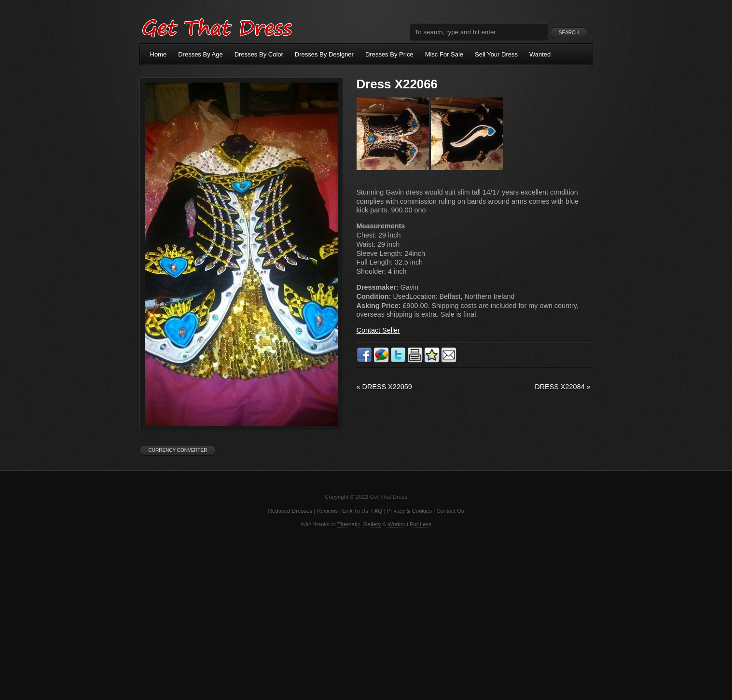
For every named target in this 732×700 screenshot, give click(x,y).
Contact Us (450, 511)
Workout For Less (409, 524)
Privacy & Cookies (409, 511)
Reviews (328, 511)
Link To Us (355, 511)
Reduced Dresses (290, 511)
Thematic (349, 524)
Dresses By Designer (324, 54)
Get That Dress (217, 27)
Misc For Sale (444, 54)
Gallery (372, 524)
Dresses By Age (200, 54)
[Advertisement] (366, 613)
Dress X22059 (384, 387)
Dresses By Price (389, 54)
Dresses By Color (259, 54)
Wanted (540, 54)
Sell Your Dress (496, 54)
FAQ (377, 511)
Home (159, 54)
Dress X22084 (562, 387)
